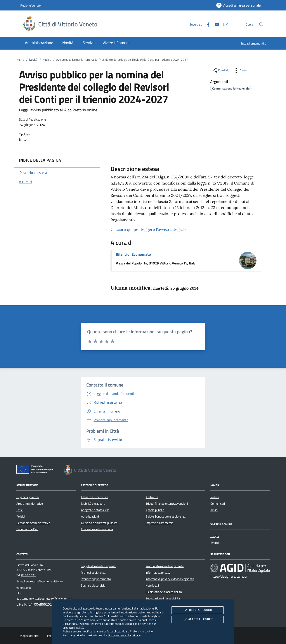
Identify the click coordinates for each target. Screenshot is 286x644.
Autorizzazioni (90, 516)
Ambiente (152, 497)
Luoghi (215, 536)
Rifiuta (198, 610)
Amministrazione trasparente (165, 566)
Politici (21, 516)
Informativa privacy (158, 573)
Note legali (152, 585)
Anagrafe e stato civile (95, 510)
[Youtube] (215, 24)
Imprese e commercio (159, 523)
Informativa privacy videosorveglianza (170, 579)
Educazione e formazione (97, 529)
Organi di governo (28, 497)
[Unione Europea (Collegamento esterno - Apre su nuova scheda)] (36, 470)
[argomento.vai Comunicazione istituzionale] (231, 88)
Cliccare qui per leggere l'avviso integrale (149, 229)
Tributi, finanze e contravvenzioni (167, 504)
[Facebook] (206, 24)
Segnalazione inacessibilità (163, 598)
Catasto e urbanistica (95, 497)
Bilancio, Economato (133, 254)
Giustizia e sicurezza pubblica (99, 523)
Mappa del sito (29, 636)
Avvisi (214, 510)
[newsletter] (224, 24)
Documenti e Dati (27, 529)
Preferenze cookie (141, 631)
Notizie (47, 60)
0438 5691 (29, 575)
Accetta (197, 619)
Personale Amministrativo (33, 523)
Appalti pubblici (155, 510)
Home (20, 60)
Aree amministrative (30, 504)
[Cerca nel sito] (261, 24)
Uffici (20, 510)
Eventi (215, 543)
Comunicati (218, 504)
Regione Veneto (30, 5)
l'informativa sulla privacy (124, 635)
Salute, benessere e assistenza (166, 516)
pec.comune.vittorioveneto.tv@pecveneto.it (44, 599)
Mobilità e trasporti (93, 504)
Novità (33, 60)
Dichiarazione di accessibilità (164, 592)
